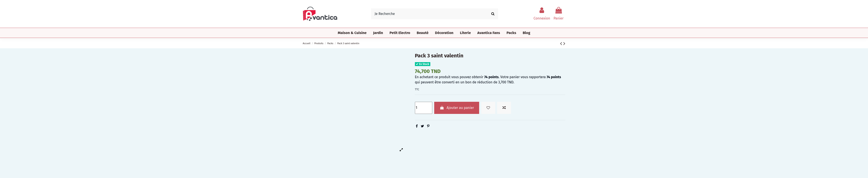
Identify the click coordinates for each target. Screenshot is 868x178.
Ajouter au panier (457, 108)
